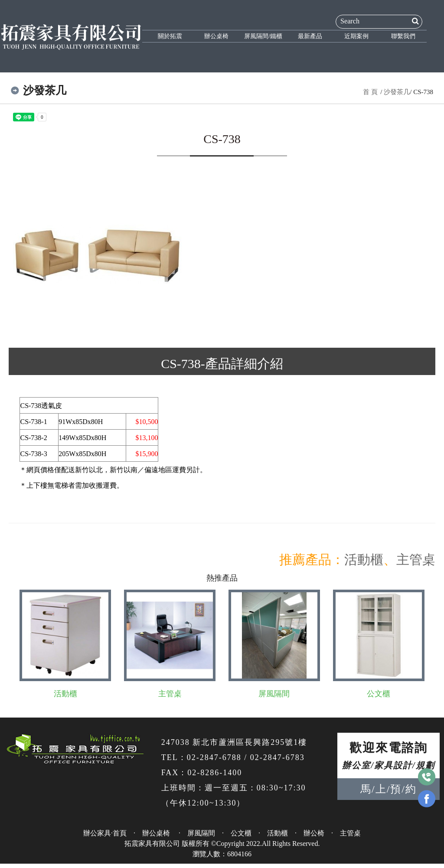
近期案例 (356, 36)
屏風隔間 (274, 694)
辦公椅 (314, 833)
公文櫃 (379, 694)
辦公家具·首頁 (105, 833)
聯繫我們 (403, 36)
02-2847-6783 (277, 757)
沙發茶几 (397, 92)
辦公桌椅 (216, 36)
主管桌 (416, 560)
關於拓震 (170, 36)
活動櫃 (364, 560)
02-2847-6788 (214, 757)
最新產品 (310, 36)
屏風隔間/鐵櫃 (263, 36)
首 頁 (370, 92)
